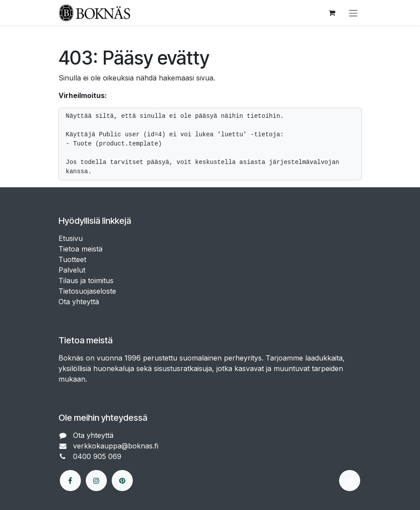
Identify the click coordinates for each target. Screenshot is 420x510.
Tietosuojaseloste (88, 291)
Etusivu (71, 238)
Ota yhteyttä (79, 302)
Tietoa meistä (80, 249)
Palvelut (72, 270)
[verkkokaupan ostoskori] (332, 13)
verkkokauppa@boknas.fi (117, 446)
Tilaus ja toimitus (86, 280)
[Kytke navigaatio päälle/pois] (353, 13)
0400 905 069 (98, 456)
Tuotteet (72, 259)
